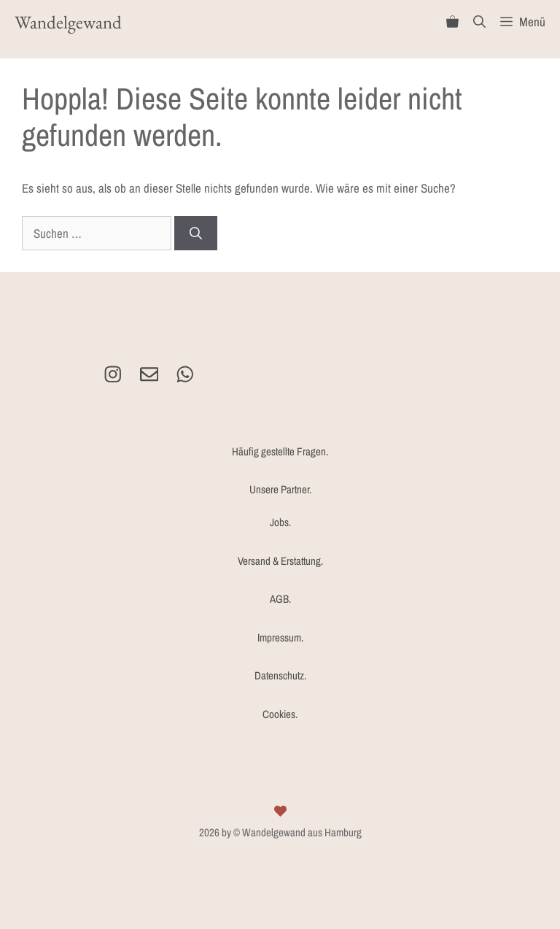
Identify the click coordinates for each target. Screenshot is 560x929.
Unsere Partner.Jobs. (280, 506)
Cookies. (280, 714)
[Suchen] (196, 234)
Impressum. (280, 637)
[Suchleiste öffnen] (479, 22)
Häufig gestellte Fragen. (280, 451)
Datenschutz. (280, 675)
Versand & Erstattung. (280, 561)
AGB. (280, 599)
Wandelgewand (68, 22)
